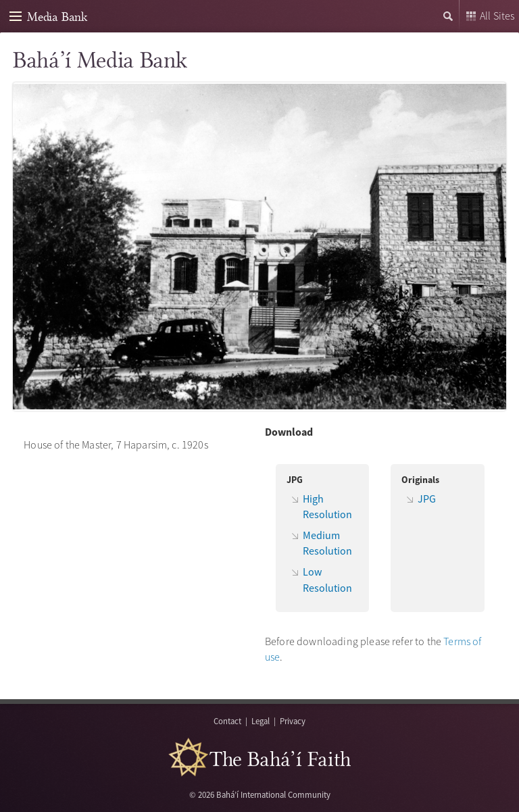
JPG (427, 499)
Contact (227, 721)
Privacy (293, 721)
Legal (261, 721)
